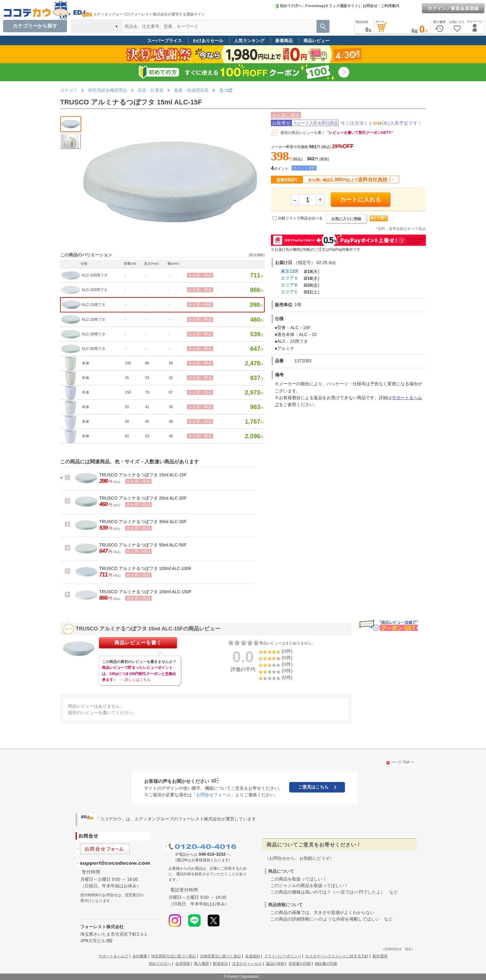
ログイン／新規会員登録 (453, 8)
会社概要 (140, 956)
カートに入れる (361, 200)
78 (147, 392)
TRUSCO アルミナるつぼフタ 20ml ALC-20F (143, 498)
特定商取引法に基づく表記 (174, 956)
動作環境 (380, 956)
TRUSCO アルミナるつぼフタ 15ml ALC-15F (143, 475)
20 (127, 407)
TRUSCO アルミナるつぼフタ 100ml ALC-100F (145, 568)
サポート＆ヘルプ (113, 956)
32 (171, 378)
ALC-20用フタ (94, 320)
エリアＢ (289, 285)
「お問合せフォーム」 (214, 795)
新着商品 (284, 41)
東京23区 (290, 271)
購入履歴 (201, 964)
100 (128, 363)
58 (171, 363)
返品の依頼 (275, 964)
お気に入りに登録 (346, 219)
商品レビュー (316, 41)
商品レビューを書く (138, 643)
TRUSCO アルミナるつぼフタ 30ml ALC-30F (143, 522)
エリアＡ (289, 278)
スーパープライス (165, 41)
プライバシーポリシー (283, 956)
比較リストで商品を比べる (300, 218)
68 (147, 363)
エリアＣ (289, 292)
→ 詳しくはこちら (135, 680)
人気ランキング (249, 41)
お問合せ (370, 6)
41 (147, 407)
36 (171, 407)
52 (147, 436)
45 (147, 422)
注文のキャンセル (247, 964)
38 (171, 422)
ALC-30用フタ (94, 334)
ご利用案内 (390, 6)
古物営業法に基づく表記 (220, 956)
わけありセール (208, 41)
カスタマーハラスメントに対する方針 (337, 956)
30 (127, 422)
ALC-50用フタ (94, 349)
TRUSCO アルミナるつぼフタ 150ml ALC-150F (145, 592)
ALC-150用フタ (95, 290)
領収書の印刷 (300, 964)
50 (127, 436)
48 (171, 436)
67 (171, 392)
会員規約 (253, 956)
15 (127, 378)
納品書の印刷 (326, 964)
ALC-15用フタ (94, 305)
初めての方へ (289, 6)
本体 (86, 363)
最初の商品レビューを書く (303, 133)
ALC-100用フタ (95, 275)
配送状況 (220, 964)
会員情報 (183, 964)
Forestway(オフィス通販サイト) (332, 6)
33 (147, 378)
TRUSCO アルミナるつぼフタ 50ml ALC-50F (143, 545)
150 (128, 392)
